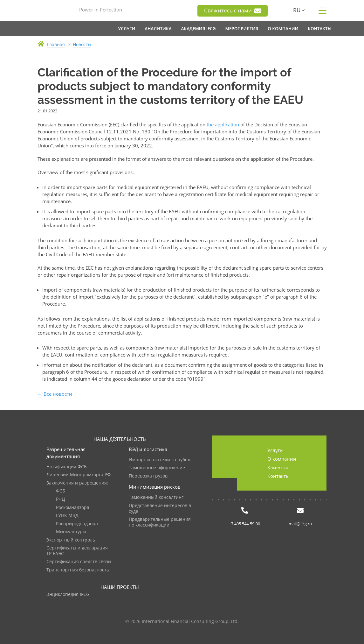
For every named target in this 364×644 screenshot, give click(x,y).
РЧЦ (60, 499)
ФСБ (61, 491)
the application (223, 124)
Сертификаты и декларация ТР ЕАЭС (77, 551)
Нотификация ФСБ (67, 467)
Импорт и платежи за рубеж (160, 460)
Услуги (275, 450)
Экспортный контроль (71, 540)
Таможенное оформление (157, 468)
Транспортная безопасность (78, 570)
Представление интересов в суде (160, 509)
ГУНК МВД (67, 516)
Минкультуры (71, 532)
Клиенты (278, 467)
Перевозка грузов (148, 476)
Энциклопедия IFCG (68, 594)
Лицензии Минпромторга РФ (79, 475)
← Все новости (55, 394)
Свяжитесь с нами (233, 11)
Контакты (278, 476)
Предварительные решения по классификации (160, 522)
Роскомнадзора (73, 508)
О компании (282, 459)
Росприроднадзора (77, 524)
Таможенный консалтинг (156, 497)
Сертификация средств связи (79, 562)
